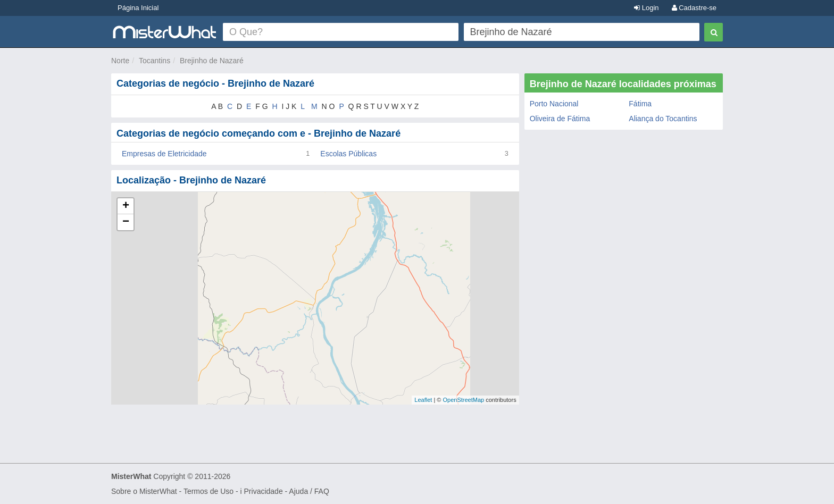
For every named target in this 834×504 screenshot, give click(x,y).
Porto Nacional (554, 104)
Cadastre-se (694, 8)
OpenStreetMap (463, 400)
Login (646, 8)
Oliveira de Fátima (560, 119)
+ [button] (126, 206)
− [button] (126, 222)
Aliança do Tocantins (663, 119)
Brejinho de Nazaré (212, 61)
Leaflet (423, 400)
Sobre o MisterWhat (144, 491)
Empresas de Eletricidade (164, 154)
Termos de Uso (208, 491)
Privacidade (264, 491)
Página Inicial (138, 8)
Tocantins (155, 61)
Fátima (640, 104)
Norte (120, 61)
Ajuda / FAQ (309, 491)
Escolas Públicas (348, 154)
